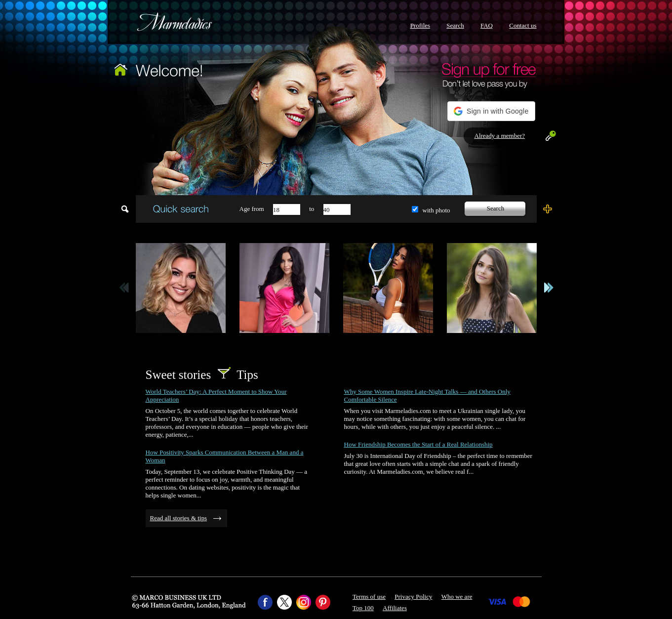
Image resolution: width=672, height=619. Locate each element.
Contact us (523, 25)
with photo (436, 210)
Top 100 (363, 608)
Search (455, 25)
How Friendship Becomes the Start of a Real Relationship (418, 444)
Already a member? (500, 136)
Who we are (457, 597)
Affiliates (395, 608)
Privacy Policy (413, 597)
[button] (491, 111)
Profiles (420, 25)
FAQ (487, 25)
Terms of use (369, 597)
